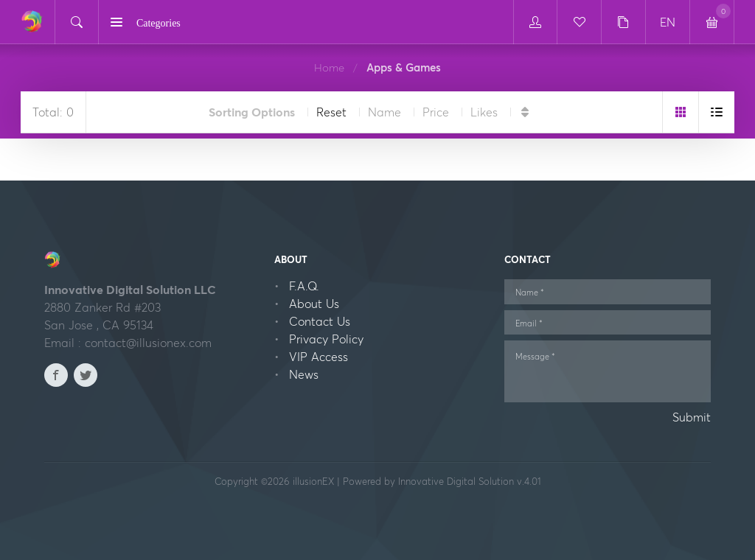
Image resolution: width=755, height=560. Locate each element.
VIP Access (319, 357)
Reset (331, 112)
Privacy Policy (326, 339)
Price (436, 112)
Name (385, 112)
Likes (484, 112)
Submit (692, 417)
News (304, 374)
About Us (314, 304)
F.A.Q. (304, 286)
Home (329, 67)
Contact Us (320, 321)
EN (668, 22)
